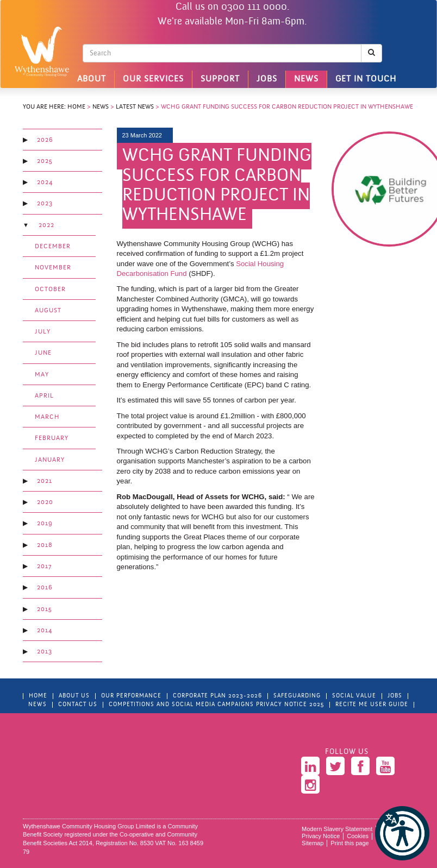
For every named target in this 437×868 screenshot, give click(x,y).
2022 (46, 225)
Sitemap (313, 843)
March (47, 417)
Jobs (267, 79)
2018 (45, 545)
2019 (45, 524)
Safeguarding (297, 696)
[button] (402, 833)
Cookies (358, 836)
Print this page (349, 843)
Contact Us (78, 705)
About (92, 79)
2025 (45, 161)
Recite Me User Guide (372, 705)
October (50, 290)
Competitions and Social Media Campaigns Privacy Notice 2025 (216, 705)
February (52, 438)
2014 (45, 631)
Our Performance (131, 696)
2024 (45, 183)
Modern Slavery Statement (337, 829)
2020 (45, 502)
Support (220, 79)
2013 (45, 652)
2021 (45, 481)
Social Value (354, 696)
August (48, 311)
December (53, 247)
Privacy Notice (321, 836)
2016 (45, 588)
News (306, 79)
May (42, 375)
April (44, 396)
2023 (45, 204)
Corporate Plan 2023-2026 (217, 696)
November (53, 268)
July (43, 332)
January (50, 460)
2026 (45, 140)
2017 (44, 567)
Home (76, 107)
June (43, 353)
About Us (74, 696)
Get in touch (366, 79)
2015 (45, 609)
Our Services (153, 79)
